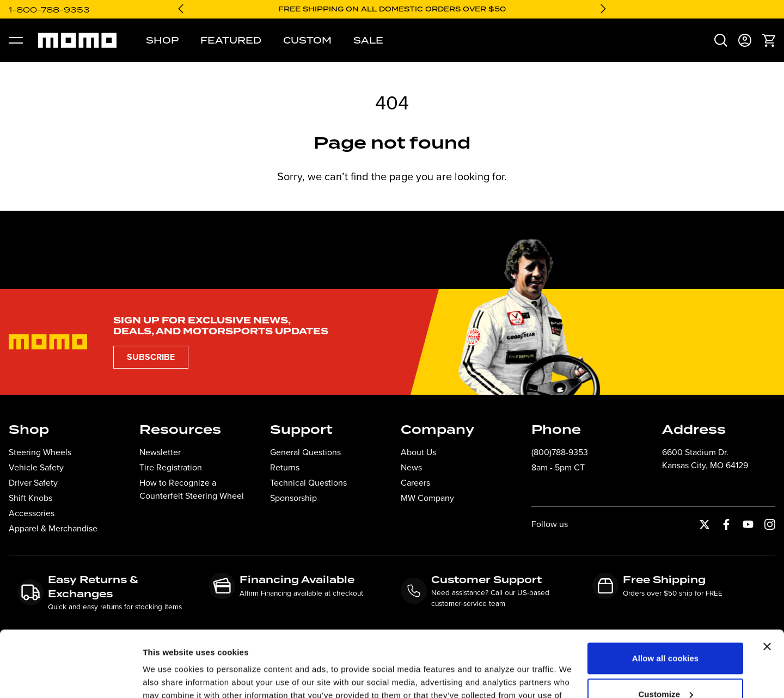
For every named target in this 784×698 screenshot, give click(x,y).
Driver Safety (33, 483)
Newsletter (160, 452)
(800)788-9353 (560, 452)
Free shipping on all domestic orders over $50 (392, 9)
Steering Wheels (40, 452)
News (411, 467)
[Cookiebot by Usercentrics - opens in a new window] (71, 677)
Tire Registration (171, 467)
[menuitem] (721, 40)
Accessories (32, 513)
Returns (285, 467)
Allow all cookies (666, 596)
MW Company (427, 498)
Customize (666, 632)
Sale (368, 40)
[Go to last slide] (181, 9)
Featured (231, 40)
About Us (418, 452)
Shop (162, 40)
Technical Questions (308, 483)
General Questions (305, 452)
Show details (168, 676)
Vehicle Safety (36, 467)
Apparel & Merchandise (53, 528)
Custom (307, 40)
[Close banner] (767, 585)
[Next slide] (603, 9)
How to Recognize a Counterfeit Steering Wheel (192, 489)
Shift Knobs (30, 498)
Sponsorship (293, 498)
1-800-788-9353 (49, 10)
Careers (415, 483)
